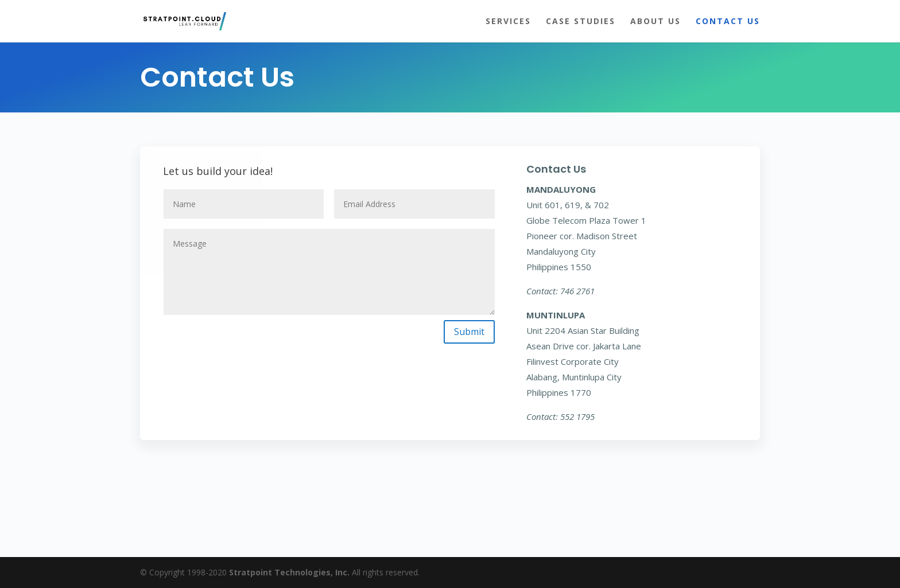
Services (508, 22)
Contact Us (728, 22)
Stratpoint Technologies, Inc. (289, 572)
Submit (469, 332)
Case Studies (581, 22)
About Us (655, 22)
